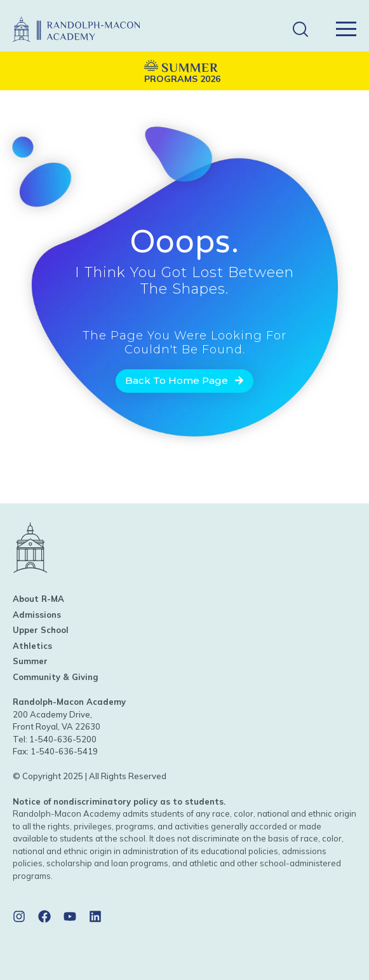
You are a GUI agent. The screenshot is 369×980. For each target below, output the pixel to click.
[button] (300, 30)
